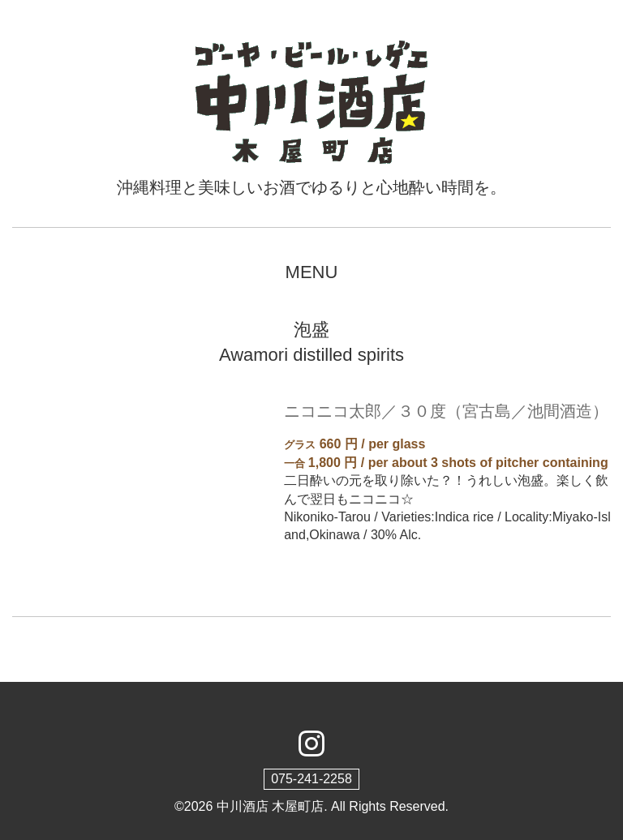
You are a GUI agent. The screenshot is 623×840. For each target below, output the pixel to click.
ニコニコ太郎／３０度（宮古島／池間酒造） (446, 411)
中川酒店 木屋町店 (270, 806)
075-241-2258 (311, 779)
